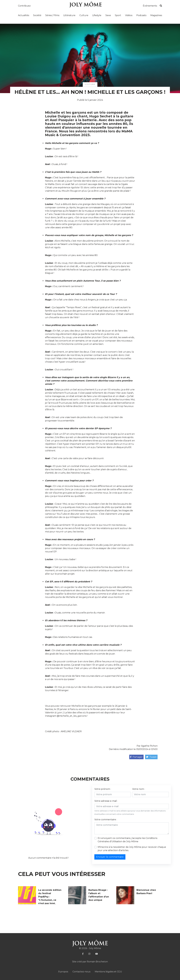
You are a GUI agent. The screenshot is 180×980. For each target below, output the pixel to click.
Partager (136, 757)
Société (37, 15)
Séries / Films (52, 15)
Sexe (108, 15)
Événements (150, 6)
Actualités (24, 15)
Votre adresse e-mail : (106, 801)
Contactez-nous (81, 972)
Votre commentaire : (106, 820)
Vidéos (129, 15)
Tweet (151, 757)
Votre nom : (139, 789)
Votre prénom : (103, 789)
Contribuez (24, 6)
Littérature (69, 15)
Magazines (156, 15)
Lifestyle (97, 15)
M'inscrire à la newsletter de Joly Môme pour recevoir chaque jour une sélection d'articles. (132, 849)
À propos (63, 972)
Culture (84, 15)
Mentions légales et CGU (108, 972)
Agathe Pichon (149, 746)
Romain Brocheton (97, 962)
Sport (118, 15)
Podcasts (141, 15)
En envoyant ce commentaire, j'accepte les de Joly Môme (127, 840)
